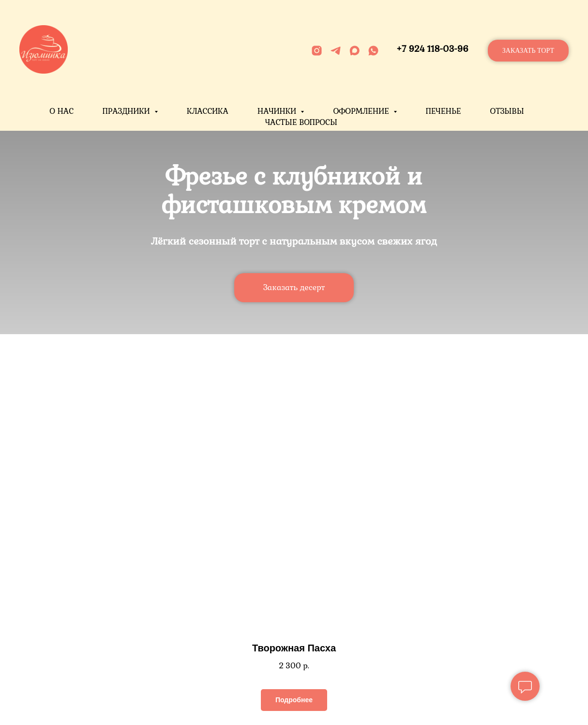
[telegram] (336, 51)
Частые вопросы (301, 122)
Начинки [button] (278, 111)
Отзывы (507, 111)
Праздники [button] (127, 111)
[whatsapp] (373, 51)
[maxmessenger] (354, 51)
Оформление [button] (362, 111)
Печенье (443, 111)
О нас (61, 111)
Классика (208, 111)
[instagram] (317, 51)
